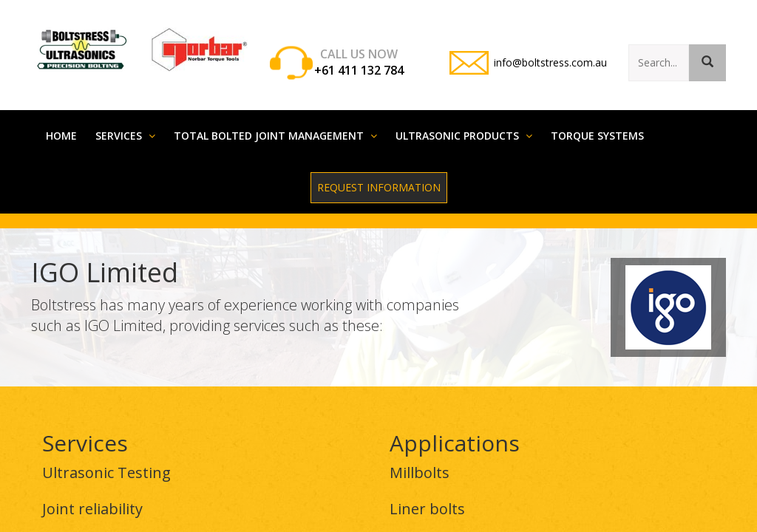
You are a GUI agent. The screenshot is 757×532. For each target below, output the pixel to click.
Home (61, 121)
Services (125, 121)
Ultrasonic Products (464, 121)
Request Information (379, 173)
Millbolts (420, 458)
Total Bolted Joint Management (275, 121)
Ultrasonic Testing (106, 458)
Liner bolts (427, 494)
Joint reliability (92, 494)
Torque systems (597, 121)
